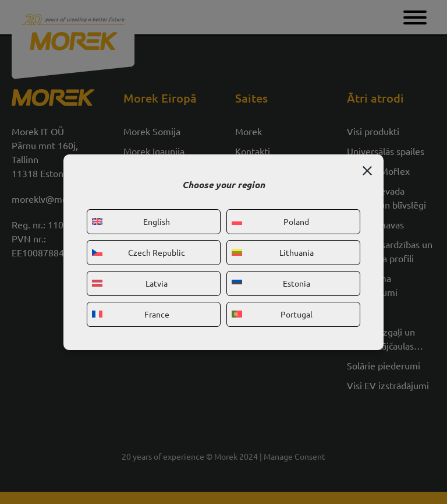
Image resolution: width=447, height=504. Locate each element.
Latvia (130, 283)
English (131, 221)
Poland (270, 221)
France (131, 314)
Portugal (272, 314)
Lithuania (273, 252)
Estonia (271, 283)
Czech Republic (139, 252)
